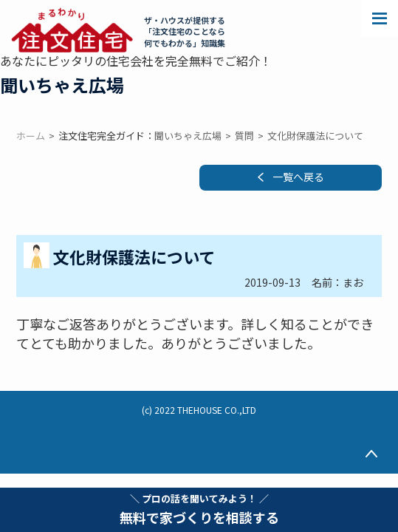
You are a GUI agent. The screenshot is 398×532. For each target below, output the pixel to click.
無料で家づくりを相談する (199, 509)
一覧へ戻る (298, 177)
